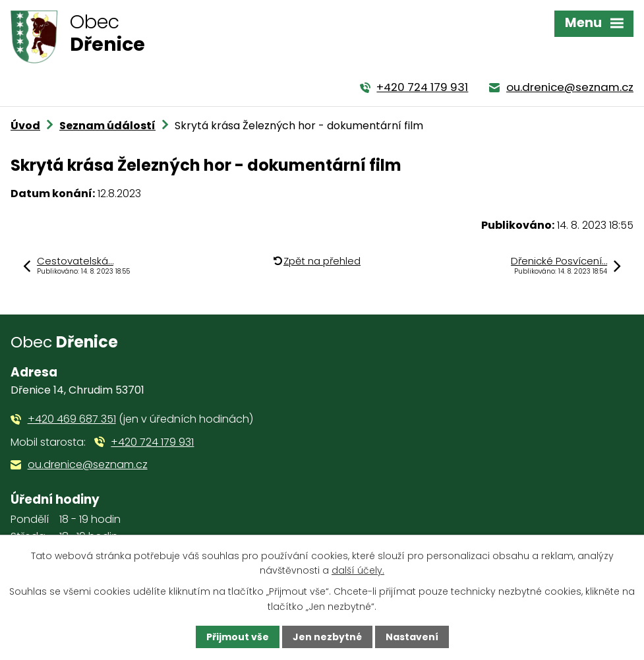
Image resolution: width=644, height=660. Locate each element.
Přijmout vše (238, 637)
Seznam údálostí (107, 126)
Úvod (25, 126)
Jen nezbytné (327, 637)
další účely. (358, 570)
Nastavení (412, 637)
